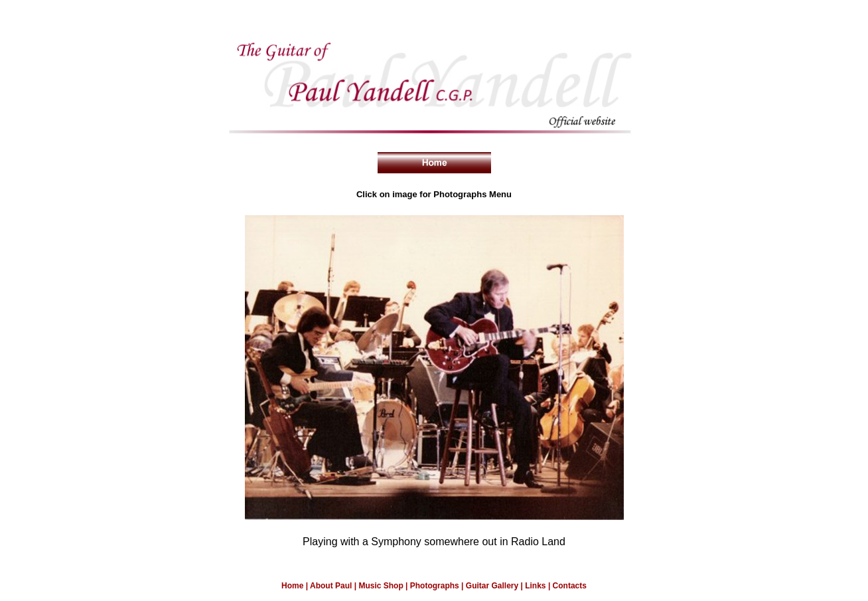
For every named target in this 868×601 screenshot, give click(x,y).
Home (292, 586)
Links (535, 586)
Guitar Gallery (493, 586)
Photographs (435, 586)
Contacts (570, 586)
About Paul (332, 586)
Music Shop (382, 586)
